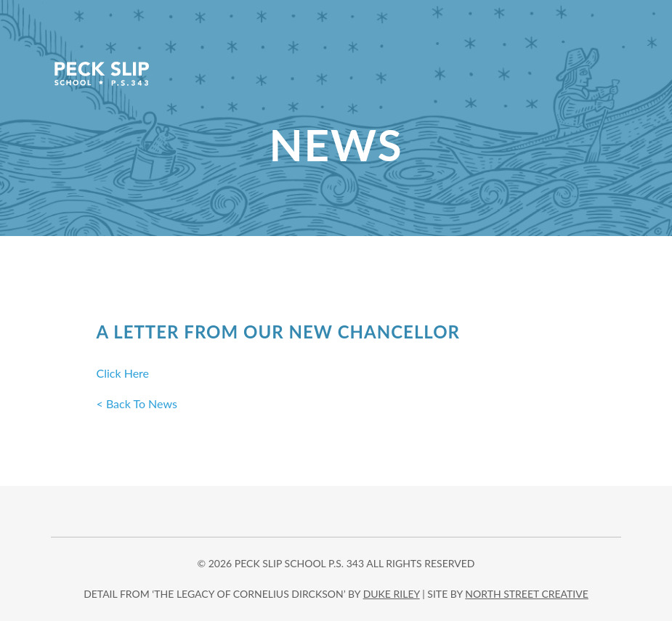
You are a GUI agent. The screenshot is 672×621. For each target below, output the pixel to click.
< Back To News (137, 403)
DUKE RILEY (392, 594)
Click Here (123, 373)
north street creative (527, 594)
